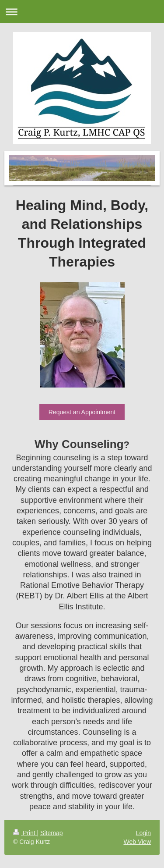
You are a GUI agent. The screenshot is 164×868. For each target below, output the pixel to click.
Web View (137, 842)
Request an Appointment (82, 412)
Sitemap (51, 833)
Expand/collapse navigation (82, 12)
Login (143, 833)
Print (25, 833)
